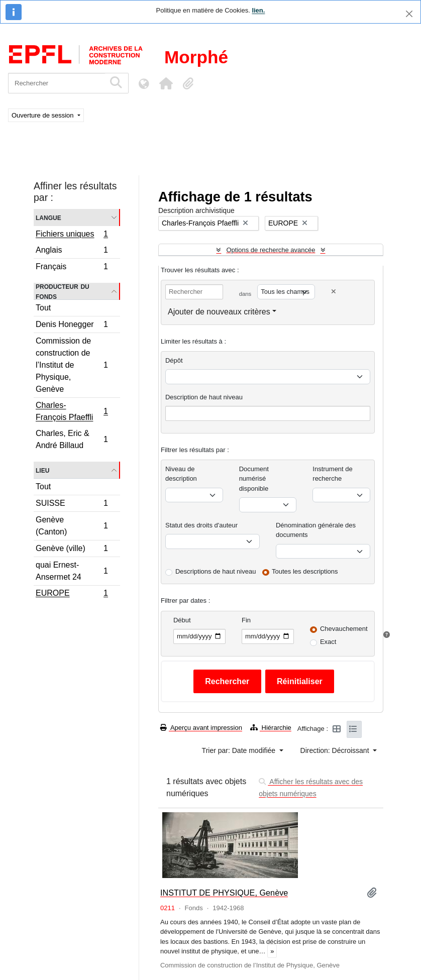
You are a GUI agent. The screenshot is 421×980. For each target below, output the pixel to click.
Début (182, 620)
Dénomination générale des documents (316, 530)
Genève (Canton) (72, 526)
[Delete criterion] (334, 292)
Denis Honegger (72, 326)
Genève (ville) (72, 550)
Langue (48, 217)
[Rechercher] (57, 83)
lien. (258, 10)
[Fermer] (409, 14)
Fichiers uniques (72, 235)
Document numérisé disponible (254, 479)
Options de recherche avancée (271, 250)
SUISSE (72, 505)
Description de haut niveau (204, 397)
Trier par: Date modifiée (240, 750)
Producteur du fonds (63, 291)
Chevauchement (344, 629)
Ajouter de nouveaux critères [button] (219, 312)
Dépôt (174, 360)
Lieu (42, 470)
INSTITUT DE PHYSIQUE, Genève (224, 893)
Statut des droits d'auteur (201, 525)
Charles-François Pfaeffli (72, 411)
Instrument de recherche (333, 474)
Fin (246, 620)
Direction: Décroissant (336, 750)
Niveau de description (181, 474)
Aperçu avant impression (201, 728)
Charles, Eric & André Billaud (72, 439)
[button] (166, 83)
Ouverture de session (43, 115)
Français (72, 268)
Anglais (72, 251)
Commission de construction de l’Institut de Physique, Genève (72, 365)
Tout (43, 308)
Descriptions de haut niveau (216, 571)
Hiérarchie (271, 728)
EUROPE (72, 594)
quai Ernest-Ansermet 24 (72, 571)
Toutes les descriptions (305, 571)
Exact (328, 642)
